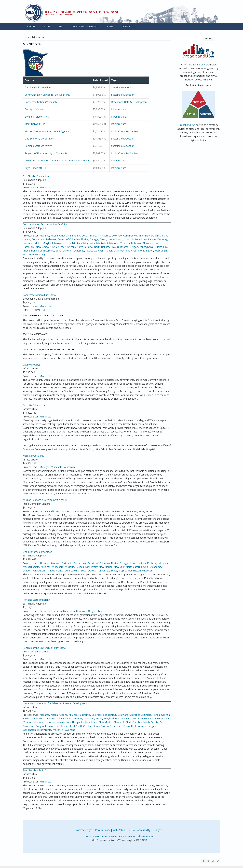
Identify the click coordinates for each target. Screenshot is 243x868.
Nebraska (136, 243)
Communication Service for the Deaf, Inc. (47, 95)
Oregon (134, 247)
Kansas (152, 239)
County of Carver (34, 109)
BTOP (47, 26)
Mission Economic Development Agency (47, 131)
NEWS (110, 26)
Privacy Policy (103, 830)
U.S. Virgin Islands (103, 251)
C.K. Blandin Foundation (38, 87)
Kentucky (162, 239)
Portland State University (38, 146)
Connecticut (38, 239)
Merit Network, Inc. (35, 124)
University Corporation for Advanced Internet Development (57, 160)
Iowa (144, 239)
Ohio (113, 247)
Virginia (135, 251)
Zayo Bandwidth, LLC (36, 168)
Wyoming (40, 254)
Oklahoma (123, 247)
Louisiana (28, 243)
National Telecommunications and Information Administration (119, 836)
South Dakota (63, 251)
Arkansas (94, 236)
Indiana (136, 239)
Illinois (127, 239)
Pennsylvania (146, 247)
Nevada (147, 243)
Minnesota (45, 187)
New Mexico (56, 247)
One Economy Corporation (39, 139)
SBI (61, 26)
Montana (125, 243)
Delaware (51, 239)
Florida (85, 239)
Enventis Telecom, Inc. (37, 117)
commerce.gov (84, 830)
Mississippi (102, 243)
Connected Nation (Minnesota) (42, 102)
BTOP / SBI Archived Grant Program (81, 12)
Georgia (94, 239)
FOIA (132, 830)
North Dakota (102, 247)
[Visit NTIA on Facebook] (203, 861)
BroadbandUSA (197, 65)
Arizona (83, 236)
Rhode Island (30, 251)
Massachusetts (62, 243)
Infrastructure (119, 109)
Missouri (114, 243)
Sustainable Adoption (123, 87)
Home (26, 37)
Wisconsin (28, 254)
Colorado (117, 236)
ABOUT (31, 26)
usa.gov (157, 830)
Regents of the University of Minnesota (46, 153)
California (105, 236)
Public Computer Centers (125, 131)
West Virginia (162, 251)
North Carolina (85, 247)
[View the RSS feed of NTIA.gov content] (218, 861)
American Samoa (68, 236)
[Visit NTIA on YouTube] (213, 861)
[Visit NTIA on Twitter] (208, 861)
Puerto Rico (161, 247)
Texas (89, 251)
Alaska (54, 236)
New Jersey (42, 247)
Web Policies (120, 830)
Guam (103, 239)
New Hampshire (75, 722)
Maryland (48, 243)
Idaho (119, 239)
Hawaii (111, 239)
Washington (147, 251)
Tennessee (78, 251)
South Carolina (46, 251)
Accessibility (144, 830)
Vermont (125, 251)
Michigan (77, 243)
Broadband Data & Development (129, 102)
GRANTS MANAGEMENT (84, 26)
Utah (116, 251)
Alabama (44, 236)
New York (70, 247)
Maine (38, 243)
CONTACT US (129, 26)
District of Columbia (69, 239)
